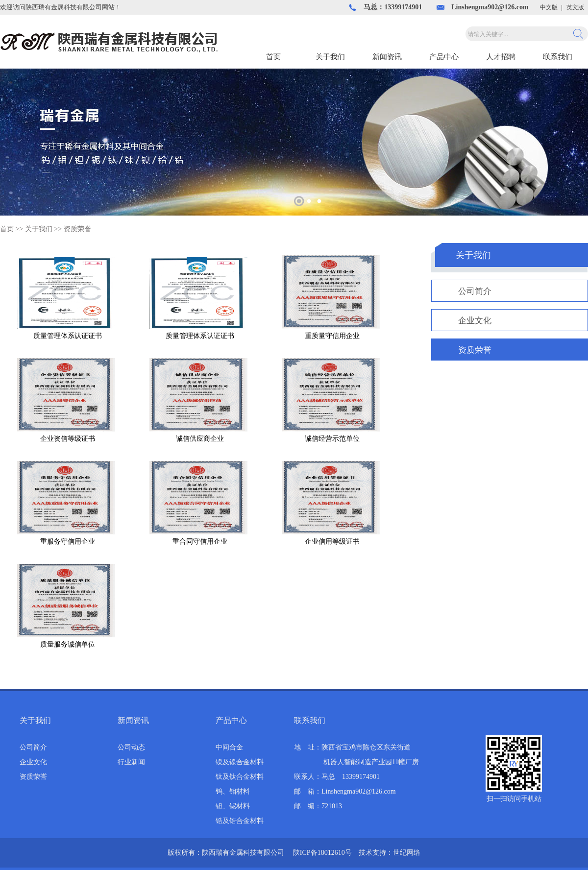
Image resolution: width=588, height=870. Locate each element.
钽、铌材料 (233, 806)
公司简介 (475, 291)
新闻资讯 (387, 57)
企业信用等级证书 (332, 542)
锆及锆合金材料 (240, 821)
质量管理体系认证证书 (68, 336)
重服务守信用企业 (68, 542)
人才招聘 (501, 57)
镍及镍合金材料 (240, 762)
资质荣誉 (77, 229)
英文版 (575, 7)
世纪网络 (407, 853)
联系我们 (558, 57)
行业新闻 (131, 762)
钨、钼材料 (233, 791)
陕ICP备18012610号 (322, 853)
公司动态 (131, 747)
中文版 (549, 7)
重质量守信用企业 (332, 336)
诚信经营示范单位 (332, 439)
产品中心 (444, 57)
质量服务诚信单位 (68, 644)
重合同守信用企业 (200, 542)
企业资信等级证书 (68, 439)
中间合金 (229, 747)
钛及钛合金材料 (240, 777)
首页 (273, 57)
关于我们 (330, 57)
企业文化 (475, 321)
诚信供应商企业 (200, 439)
